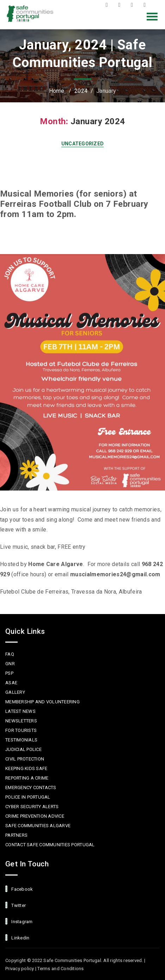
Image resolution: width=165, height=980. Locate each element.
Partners (16, 835)
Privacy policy (20, 969)
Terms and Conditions (60, 969)
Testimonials (21, 740)
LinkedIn (146, 5)
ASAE (11, 683)
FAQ (10, 654)
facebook (19, 889)
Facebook (109, 5)
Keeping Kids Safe (26, 768)
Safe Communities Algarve (38, 826)
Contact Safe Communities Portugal (50, 845)
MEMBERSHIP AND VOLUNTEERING (42, 702)
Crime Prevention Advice (35, 816)
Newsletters (21, 721)
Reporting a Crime (27, 778)
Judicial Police (23, 749)
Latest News (20, 711)
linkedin (17, 937)
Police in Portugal (28, 797)
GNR (10, 664)
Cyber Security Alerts (32, 807)
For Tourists (21, 730)
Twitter (121, 5)
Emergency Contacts (31, 787)
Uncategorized (83, 144)
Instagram (134, 5)
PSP (9, 673)
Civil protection (25, 759)
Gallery (15, 692)
